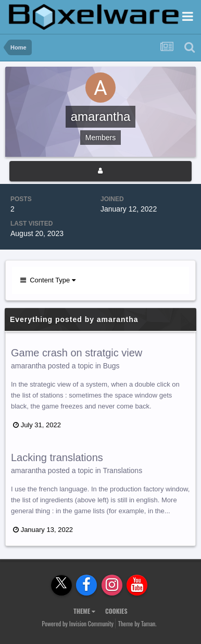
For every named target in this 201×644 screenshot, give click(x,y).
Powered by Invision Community (78, 623)
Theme (84, 611)
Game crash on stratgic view (77, 353)
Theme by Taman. (137, 623)
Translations (122, 470)
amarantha (28, 366)
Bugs (111, 366)
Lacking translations (57, 457)
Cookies (116, 611)
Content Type (48, 280)
